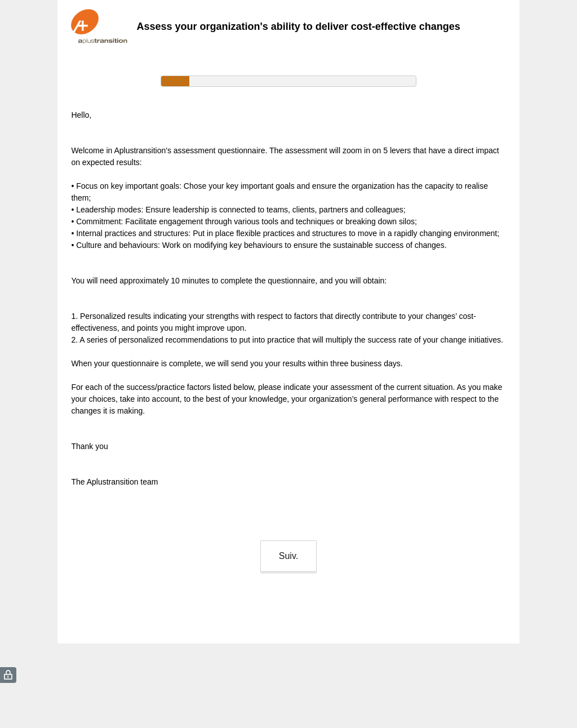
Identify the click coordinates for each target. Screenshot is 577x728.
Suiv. (288, 556)
